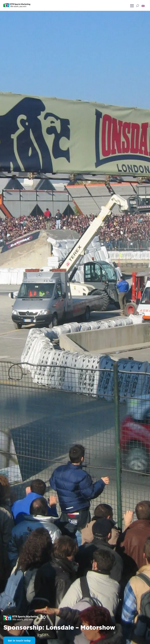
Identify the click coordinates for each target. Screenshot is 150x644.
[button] (143, 6)
